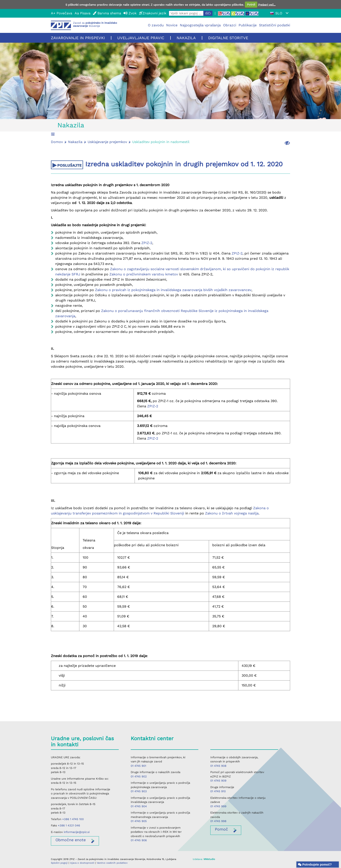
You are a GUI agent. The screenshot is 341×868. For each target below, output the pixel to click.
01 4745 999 (218, 806)
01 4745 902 (139, 776)
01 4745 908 (218, 766)
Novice (172, 25)
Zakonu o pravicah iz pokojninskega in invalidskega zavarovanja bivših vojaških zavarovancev (173, 290)
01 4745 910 (218, 791)
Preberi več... (267, 4)
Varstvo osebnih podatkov (112, 863)
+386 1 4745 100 (73, 819)
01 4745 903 (139, 791)
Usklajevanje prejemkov (107, 142)
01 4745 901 (138, 766)
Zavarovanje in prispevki (78, 38)
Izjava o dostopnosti (82, 863)
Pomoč (221, 829)
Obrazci (230, 25)
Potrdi (251, 4)
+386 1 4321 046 (69, 825)
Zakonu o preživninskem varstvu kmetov (143, 274)
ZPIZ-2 (147, 243)
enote (71, 840)
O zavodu (156, 25)
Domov (57, 142)
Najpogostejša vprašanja (200, 25)
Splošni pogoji (59, 863)
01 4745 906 (139, 840)
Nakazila (186, 38)
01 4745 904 (139, 806)
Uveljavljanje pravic (141, 38)
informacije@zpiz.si (77, 832)
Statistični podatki (275, 25)
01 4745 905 (139, 821)
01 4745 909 (218, 781)
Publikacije (248, 25)
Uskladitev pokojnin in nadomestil (161, 142)
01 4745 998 (218, 821)
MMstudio (209, 859)
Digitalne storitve (228, 38)
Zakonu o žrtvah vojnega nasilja (232, 513)
